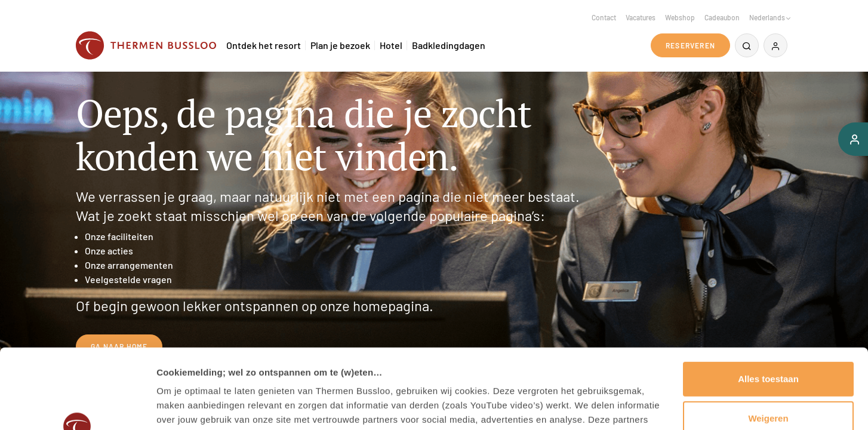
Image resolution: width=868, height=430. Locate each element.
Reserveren (690, 45)
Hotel (391, 45)
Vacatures (641, 17)
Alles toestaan (768, 304)
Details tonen (185, 406)
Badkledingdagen (449, 45)
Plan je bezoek (340, 45)
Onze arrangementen (129, 265)
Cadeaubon (722, 17)
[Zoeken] (747, 45)
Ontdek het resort (264, 45)
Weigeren (768, 343)
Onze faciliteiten (119, 236)
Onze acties (109, 251)
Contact (604, 17)
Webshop (680, 17)
